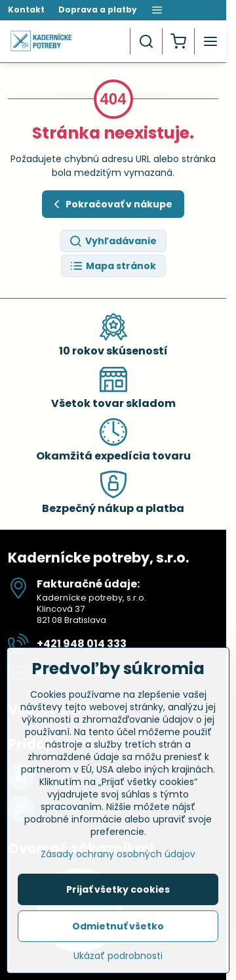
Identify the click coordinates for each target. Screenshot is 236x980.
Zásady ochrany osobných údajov (118, 859)
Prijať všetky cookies (118, 895)
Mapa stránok (113, 266)
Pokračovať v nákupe (111, 204)
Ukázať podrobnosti (118, 961)
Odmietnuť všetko (118, 931)
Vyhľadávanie (113, 241)
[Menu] (210, 41)
